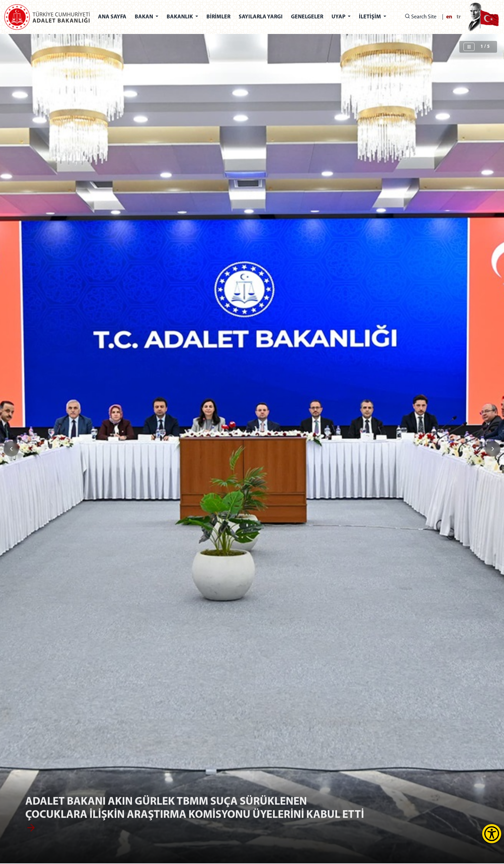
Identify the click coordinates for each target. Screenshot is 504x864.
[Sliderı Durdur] (469, 47)
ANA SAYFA (112, 17)
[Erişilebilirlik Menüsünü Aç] (492, 834)
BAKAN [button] (144, 17)
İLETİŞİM (370, 17)
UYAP (339, 17)
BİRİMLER (218, 17)
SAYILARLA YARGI (261, 17)
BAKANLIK (180, 17)
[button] (493, 449)
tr (459, 17)
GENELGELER (307, 17)
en (449, 17)
